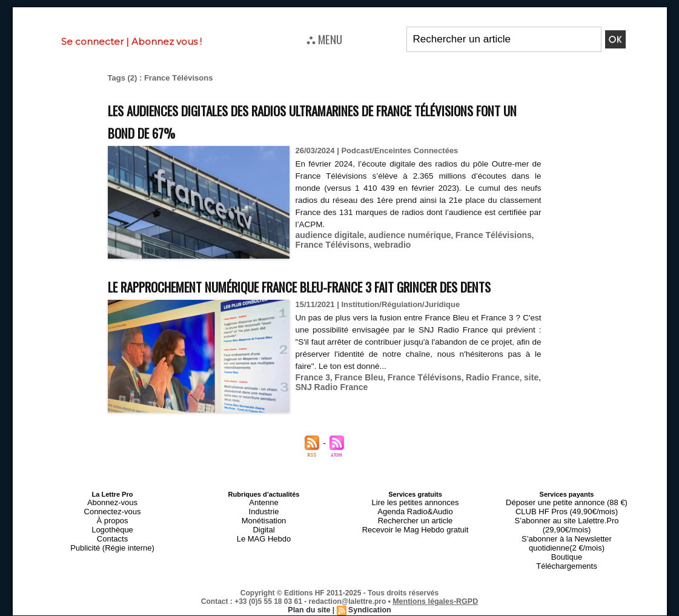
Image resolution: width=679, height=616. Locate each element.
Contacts (112, 553)
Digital (264, 546)
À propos (112, 538)
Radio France (480, 398)
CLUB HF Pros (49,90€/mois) (567, 531)
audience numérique (402, 234)
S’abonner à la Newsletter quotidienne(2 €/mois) (567, 549)
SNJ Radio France (329, 407)
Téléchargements (567, 568)
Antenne (264, 524)
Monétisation (263, 538)
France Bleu (354, 398)
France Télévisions (480, 234)
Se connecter (92, 41)
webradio (386, 243)
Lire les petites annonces (416, 524)
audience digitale (327, 234)
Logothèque (112, 546)
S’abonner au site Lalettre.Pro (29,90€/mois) (567, 538)
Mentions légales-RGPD (435, 602)
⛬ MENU (324, 39)
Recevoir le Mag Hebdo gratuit (415, 546)
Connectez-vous (113, 531)
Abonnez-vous (112, 524)
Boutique (567, 560)
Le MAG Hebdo (264, 553)
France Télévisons (330, 243)
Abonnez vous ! (167, 41)
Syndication (369, 611)
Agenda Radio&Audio (415, 531)
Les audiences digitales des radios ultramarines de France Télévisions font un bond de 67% (296, 121)
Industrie (263, 531)
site (515, 398)
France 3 (312, 398)
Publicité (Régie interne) (112, 560)
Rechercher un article (415, 538)
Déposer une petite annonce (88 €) (566, 524)
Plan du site (310, 611)
